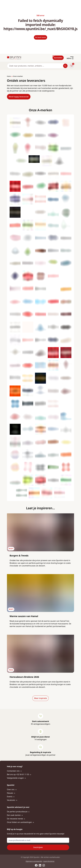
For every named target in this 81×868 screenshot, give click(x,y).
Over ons (12, 789)
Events (11, 797)
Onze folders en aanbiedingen (21, 822)
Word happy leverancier (19, 97)
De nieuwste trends (16, 819)
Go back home (40, 37)
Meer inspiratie (40, 698)
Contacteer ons (14, 771)
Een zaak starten (15, 815)
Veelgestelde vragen (16, 778)
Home (9, 76)
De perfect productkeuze (18, 812)
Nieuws (11, 793)
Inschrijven (38, 847)
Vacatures (12, 800)
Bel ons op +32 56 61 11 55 (19, 774)
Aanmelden (58, 58)
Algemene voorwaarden (34, 861)
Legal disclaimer (49, 861)
